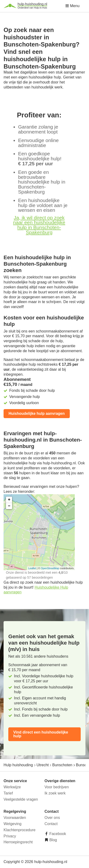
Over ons (52, 818)
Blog (53, 840)
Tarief (8, 793)
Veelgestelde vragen (21, 799)
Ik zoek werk (55, 793)
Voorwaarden (15, 818)
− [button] (9, 506)
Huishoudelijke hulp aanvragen (37, 413)
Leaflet (32, 568)
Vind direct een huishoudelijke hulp (41, 734)
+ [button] (9, 500)
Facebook (57, 834)
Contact (51, 824)
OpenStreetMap (50, 568)
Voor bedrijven (57, 787)
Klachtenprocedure (19, 830)
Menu (72, 6)
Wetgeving (12, 824)
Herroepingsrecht (18, 842)
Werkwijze (12, 787)
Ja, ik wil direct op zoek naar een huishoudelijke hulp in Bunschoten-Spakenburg (39, 225)
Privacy (10, 836)
